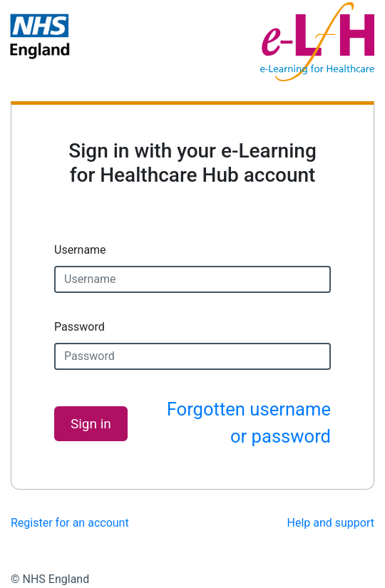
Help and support (331, 523)
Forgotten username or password (249, 423)
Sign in (91, 424)
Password (79, 327)
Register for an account (70, 523)
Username (80, 250)
